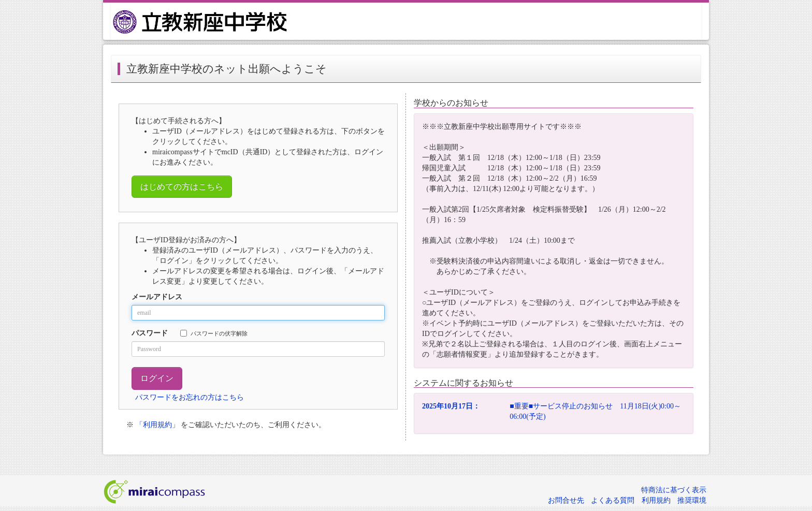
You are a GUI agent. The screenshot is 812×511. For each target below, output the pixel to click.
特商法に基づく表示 (674, 490)
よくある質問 (613, 500)
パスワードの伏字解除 (214, 333)
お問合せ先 (566, 500)
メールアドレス (157, 297)
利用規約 (656, 500)
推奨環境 (692, 500)
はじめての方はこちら (182, 187)
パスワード (150, 333)
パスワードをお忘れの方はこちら (190, 397)
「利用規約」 (157, 425)
